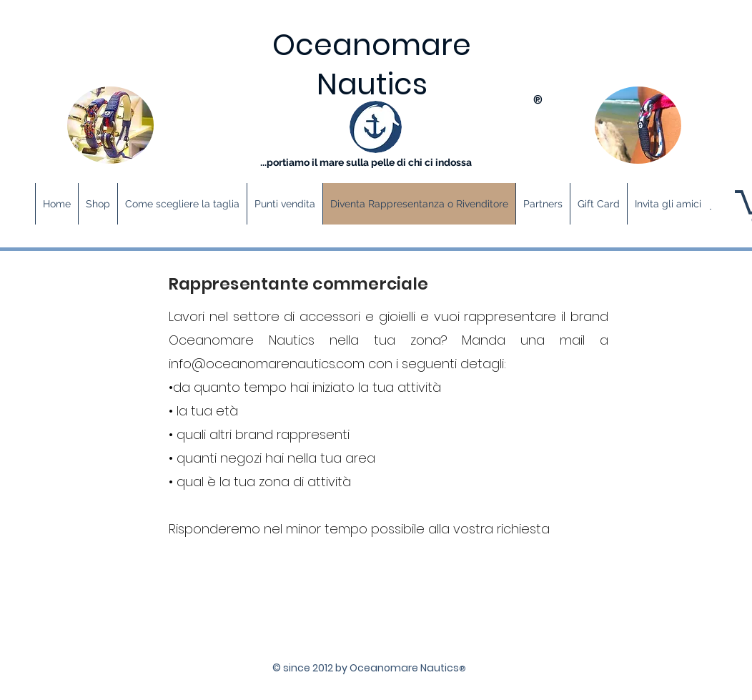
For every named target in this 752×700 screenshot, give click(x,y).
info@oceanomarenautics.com (267, 364)
